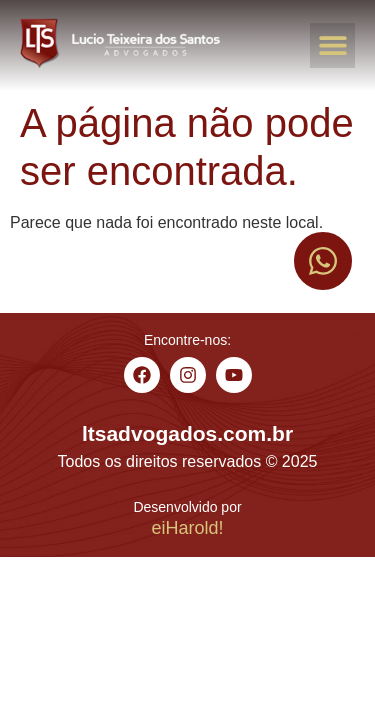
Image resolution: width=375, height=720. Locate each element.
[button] (332, 45)
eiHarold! (187, 528)
